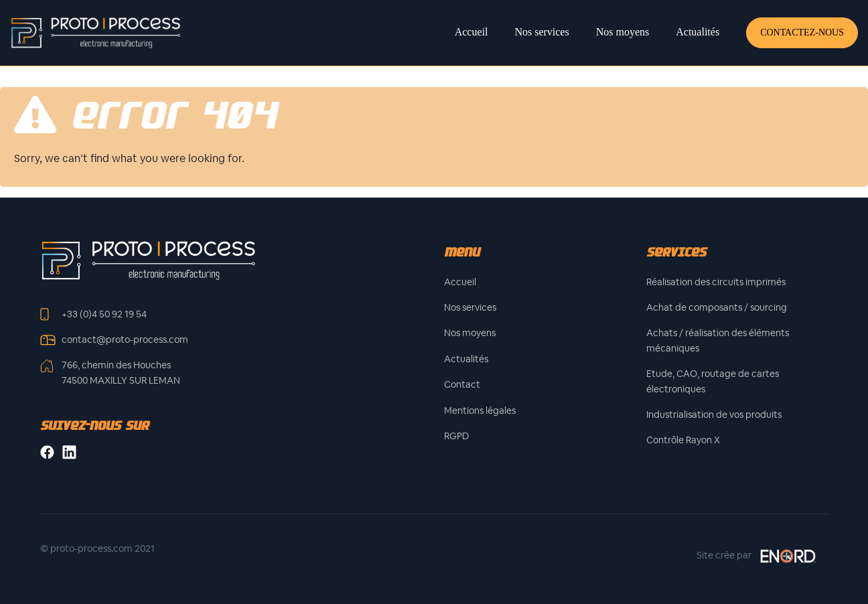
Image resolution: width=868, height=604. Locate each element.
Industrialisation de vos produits (714, 414)
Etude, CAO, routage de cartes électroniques (713, 381)
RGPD (456, 436)
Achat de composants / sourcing (717, 307)
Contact (462, 384)
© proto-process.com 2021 (97, 548)
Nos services (541, 32)
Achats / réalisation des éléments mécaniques (718, 340)
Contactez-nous (802, 32)
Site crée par (757, 556)
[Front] (148, 259)
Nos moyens (623, 32)
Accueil (472, 32)
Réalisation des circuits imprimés (716, 282)
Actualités (698, 32)
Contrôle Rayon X (683, 440)
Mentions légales (480, 410)
